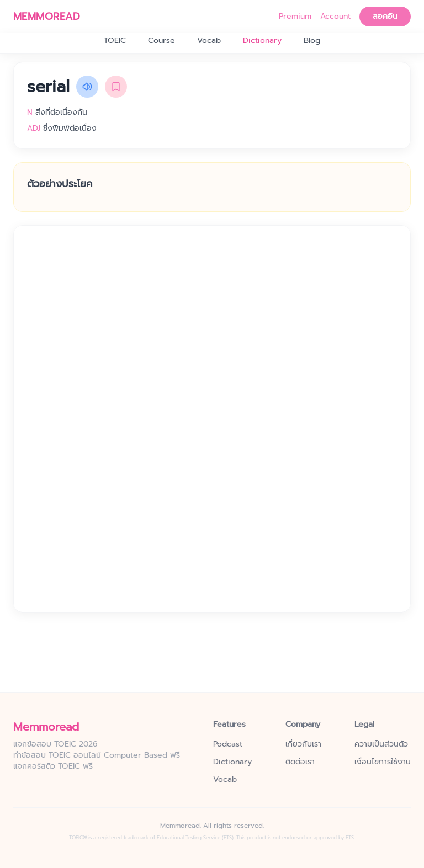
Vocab (209, 41)
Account (335, 17)
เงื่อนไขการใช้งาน (383, 762)
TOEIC (115, 41)
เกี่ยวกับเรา (303, 744)
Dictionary (262, 41)
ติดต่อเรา (300, 762)
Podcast (228, 744)
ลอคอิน (385, 16)
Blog (312, 41)
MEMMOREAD (47, 17)
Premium (295, 17)
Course (161, 41)
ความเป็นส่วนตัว (381, 744)
